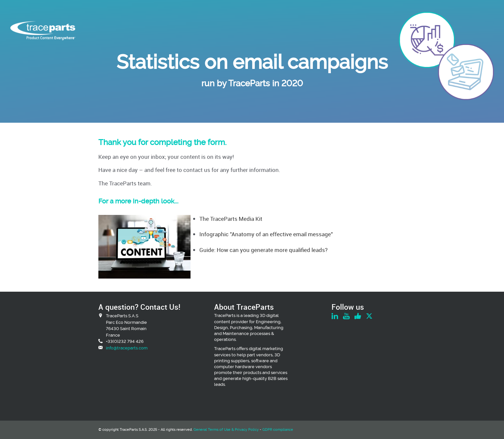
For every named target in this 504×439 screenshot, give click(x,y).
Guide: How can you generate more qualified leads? (263, 250)
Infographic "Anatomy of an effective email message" (266, 234)
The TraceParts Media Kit (231, 219)
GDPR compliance (278, 430)
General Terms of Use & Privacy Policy (226, 430)
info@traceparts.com (127, 348)
